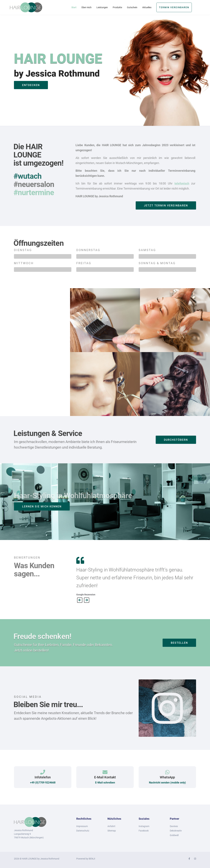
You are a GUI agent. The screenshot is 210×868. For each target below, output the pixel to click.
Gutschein (132, 7)
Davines (174, 826)
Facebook (144, 831)
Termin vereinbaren (174, 7)
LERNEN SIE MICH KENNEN (42, 506)
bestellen (179, 643)
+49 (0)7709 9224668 (43, 783)
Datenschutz (83, 831)
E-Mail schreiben (105, 783)
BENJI (92, 859)
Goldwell (174, 835)
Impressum (82, 826)
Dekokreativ (176, 831)
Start (74, 7)
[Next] (87, 600)
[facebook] (189, 859)
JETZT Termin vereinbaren (166, 206)
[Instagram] (195, 859)
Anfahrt (111, 826)
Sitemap (112, 831)
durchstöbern (176, 440)
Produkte (117, 7)
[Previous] (80, 600)
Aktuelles (147, 7)
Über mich (86, 7)
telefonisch (179, 183)
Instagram (144, 826)
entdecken (31, 85)
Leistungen (102, 7)
